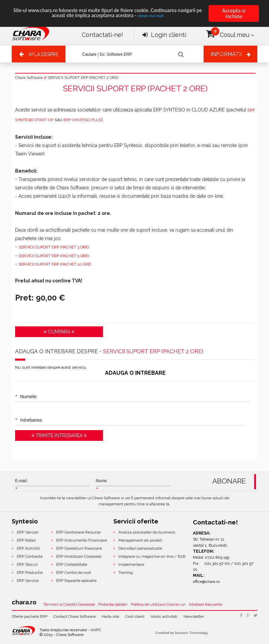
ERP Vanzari (28, 532)
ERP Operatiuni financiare (79, 548)
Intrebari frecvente (206, 604)
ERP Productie (30, 572)
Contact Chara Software (74, 616)
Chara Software (29, 78)
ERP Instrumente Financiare (82, 540)
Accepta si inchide (234, 13)
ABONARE (229, 481)
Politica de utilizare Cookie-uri (158, 604)
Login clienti (164, 35)
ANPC (96, 630)
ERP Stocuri (27, 564)
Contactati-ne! (102, 35)
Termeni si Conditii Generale (69, 604)
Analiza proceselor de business (147, 532)
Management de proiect (140, 540)
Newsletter (194, 616)
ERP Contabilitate (72, 564)
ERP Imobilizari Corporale (79, 556)
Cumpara (59, 332)
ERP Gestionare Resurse (78, 532)
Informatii (226, 54)
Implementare (131, 564)
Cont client (135, 616)
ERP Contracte (30, 556)
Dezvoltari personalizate (140, 548)
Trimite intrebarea (59, 435)
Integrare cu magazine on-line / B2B (152, 556)
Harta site (110, 616)
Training (126, 572)
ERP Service (28, 581)
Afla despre (43, 54)
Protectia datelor (113, 604)
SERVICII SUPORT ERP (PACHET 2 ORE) (83, 78)
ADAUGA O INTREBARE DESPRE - (109, 351)
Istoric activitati (164, 616)
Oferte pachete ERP (30, 616)
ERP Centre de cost (73, 572)
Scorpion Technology (191, 633)
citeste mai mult (169, 17)
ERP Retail (26, 540)
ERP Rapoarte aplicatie (76, 581)
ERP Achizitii (28, 548)
